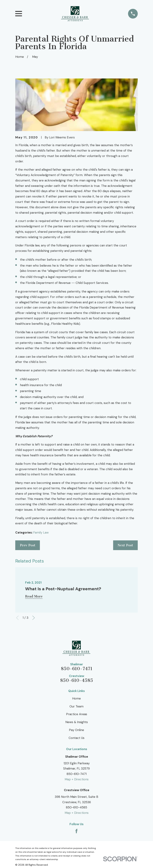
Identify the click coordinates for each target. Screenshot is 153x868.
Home (76, 698)
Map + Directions (77, 779)
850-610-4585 (77, 681)
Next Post (125, 545)
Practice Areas (77, 714)
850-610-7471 (77, 669)
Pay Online (76, 730)
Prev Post (28, 545)
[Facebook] (76, 831)
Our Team (76, 706)
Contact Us (76, 738)
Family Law (41, 532)
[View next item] (34, 618)
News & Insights (77, 722)
